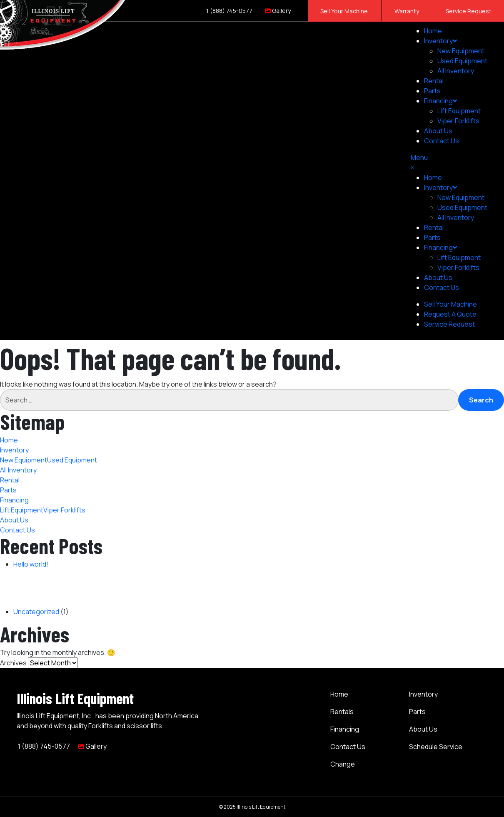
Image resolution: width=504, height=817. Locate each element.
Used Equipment (462, 61)
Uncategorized (36, 612)
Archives (13, 663)
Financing (440, 101)
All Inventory (456, 71)
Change (343, 764)
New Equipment (461, 51)
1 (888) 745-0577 (229, 11)
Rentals (342, 712)
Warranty (407, 11)
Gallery (278, 11)
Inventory (440, 41)
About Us (438, 131)
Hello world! (31, 564)
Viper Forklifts (458, 121)
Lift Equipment (459, 111)
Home (433, 31)
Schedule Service (436, 747)
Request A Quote (450, 314)
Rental (434, 81)
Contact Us (442, 141)
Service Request (469, 11)
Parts (432, 91)
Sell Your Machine (345, 11)
